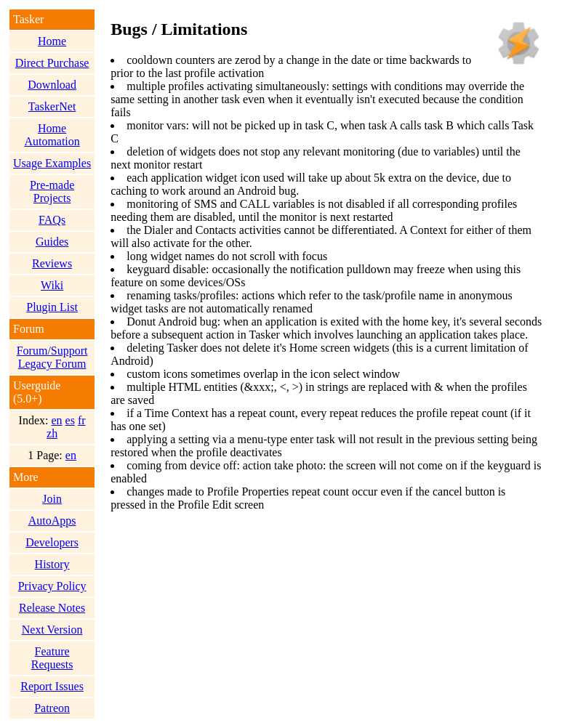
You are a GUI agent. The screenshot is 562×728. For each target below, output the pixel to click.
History (52, 564)
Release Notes (52, 608)
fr (82, 420)
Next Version (52, 630)
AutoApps (52, 521)
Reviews (52, 263)
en (56, 420)
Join (52, 499)
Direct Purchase (52, 63)
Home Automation (52, 135)
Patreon (52, 708)
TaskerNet (52, 106)
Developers (52, 542)
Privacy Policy (52, 586)
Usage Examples (52, 163)
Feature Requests (52, 658)
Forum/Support (52, 351)
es (70, 420)
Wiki (52, 285)
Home (52, 41)
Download (52, 85)
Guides (52, 242)
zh (52, 433)
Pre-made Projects (52, 191)
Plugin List (52, 307)
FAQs (52, 220)
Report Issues (52, 686)
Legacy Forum (52, 364)
